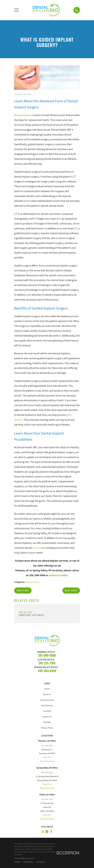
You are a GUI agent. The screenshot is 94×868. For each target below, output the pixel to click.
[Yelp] (43, 832)
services (37, 548)
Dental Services (47, 700)
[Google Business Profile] (47, 832)
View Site (47, 757)
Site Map (47, 722)
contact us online (58, 575)
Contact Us (47, 717)
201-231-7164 (47, 663)
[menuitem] (17, 862)
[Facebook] (51, 832)
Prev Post (23, 590)
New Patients (47, 705)
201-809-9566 (47, 655)
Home (47, 689)
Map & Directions (47, 761)
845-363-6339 (47, 671)
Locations (47, 711)
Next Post (71, 590)
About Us (47, 694)
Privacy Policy (47, 728)
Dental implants (23, 115)
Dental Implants (33, 582)
